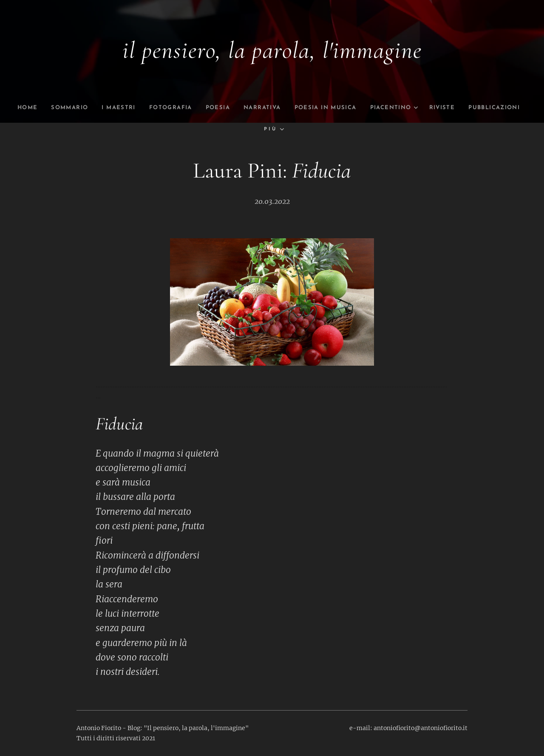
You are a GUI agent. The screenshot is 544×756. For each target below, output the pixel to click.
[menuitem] (27, 108)
